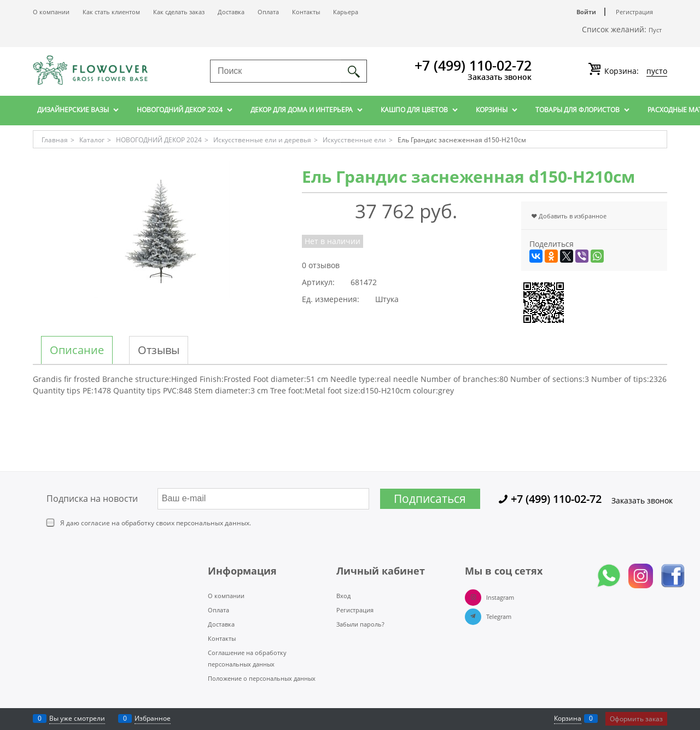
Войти (586, 12)
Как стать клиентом (111, 12)
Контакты (306, 12)
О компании (51, 12)
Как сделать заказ (179, 12)
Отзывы (159, 350)
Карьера (346, 12)
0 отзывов (321, 265)
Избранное (153, 718)
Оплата (268, 12)
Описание (77, 350)
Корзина (568, 718)
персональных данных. (214, 523)
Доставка (231, 12)
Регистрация (634, 12)
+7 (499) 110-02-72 (473, 65)
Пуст (655, 30)
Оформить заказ (636, 719)
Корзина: (635, 71)
